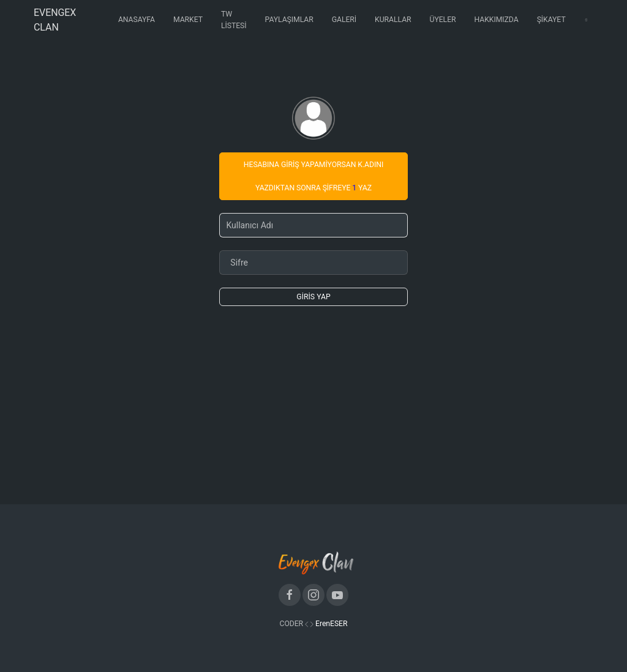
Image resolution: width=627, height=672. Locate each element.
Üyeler (443, 20)
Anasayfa (137, 20)
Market (188, 20)
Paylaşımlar (289, 20)
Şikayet (551, 20)
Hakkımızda (497, 20)
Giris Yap (313, 297)
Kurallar (393, 20)
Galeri (344, 20)
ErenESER (331, 624)
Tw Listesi (234, 20)
